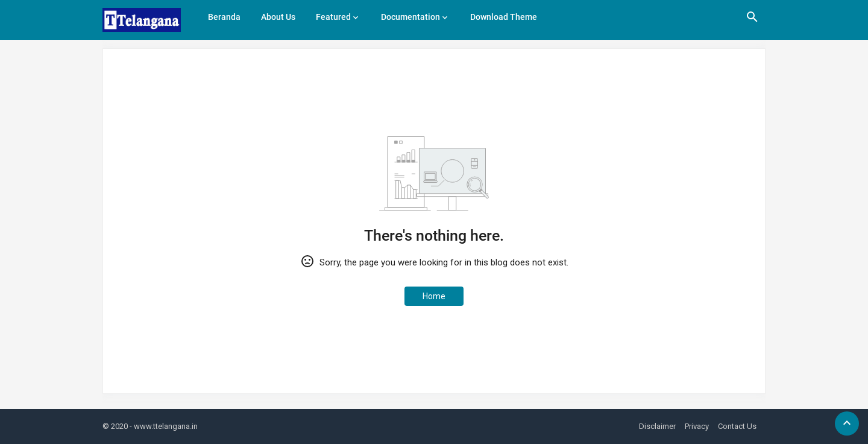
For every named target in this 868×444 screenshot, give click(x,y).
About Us (278, 17)
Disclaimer (657, 426)
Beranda (224, 17)
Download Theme (504, 17)
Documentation (410, 17)
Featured (333, 17)
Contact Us (737, 426)
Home (434, 296)
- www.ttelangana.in (164, 426)
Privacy (697, 426)
